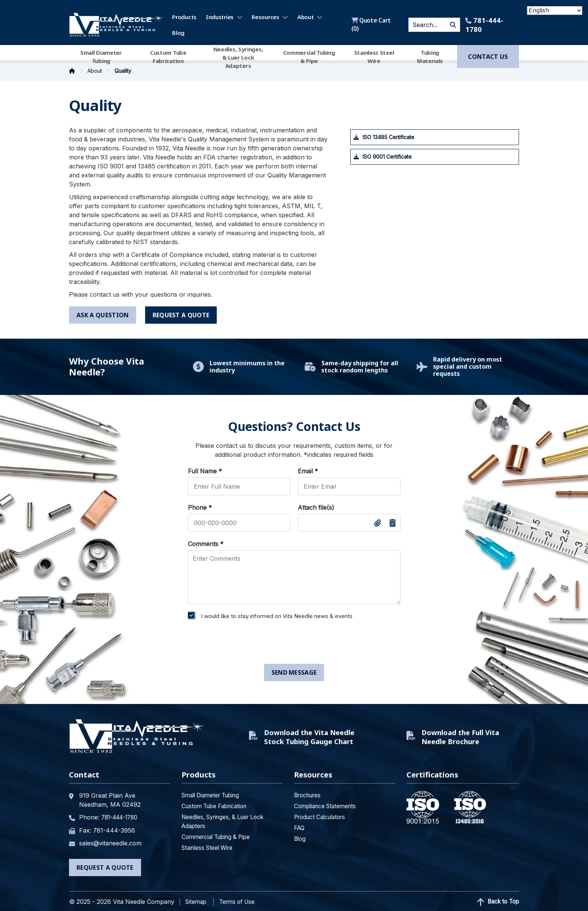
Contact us (488, 57)
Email (308, 471)
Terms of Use (240, 899)
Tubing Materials (430, 57)
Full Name (205, 471)
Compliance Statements (328, 804)
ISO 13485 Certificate (388, 137)
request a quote (181, 315)
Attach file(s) (316, 507)
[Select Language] (555, 11)
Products (185, 17)
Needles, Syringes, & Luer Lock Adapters (238, 57)
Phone (200, 507)
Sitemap (197, 899)
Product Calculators (322, 815)
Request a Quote (105, 865)
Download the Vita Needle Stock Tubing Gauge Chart (295, 736)
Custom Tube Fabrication (168, 57)
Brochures (309, 793)
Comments (206, 544)
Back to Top (496, 899)
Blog (179, 33)
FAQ (300, 826)
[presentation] (241, 644)
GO (453, 25)
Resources (266, 17)
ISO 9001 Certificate (387, 157)
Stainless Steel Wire (374, 57)
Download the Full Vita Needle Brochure (457, 736)
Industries (220, 17)
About (306, 17)
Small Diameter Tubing (101, 57)
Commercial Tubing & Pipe (309, 57)
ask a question (103, 315)
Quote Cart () (371, 25)
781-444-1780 (484, 25)
